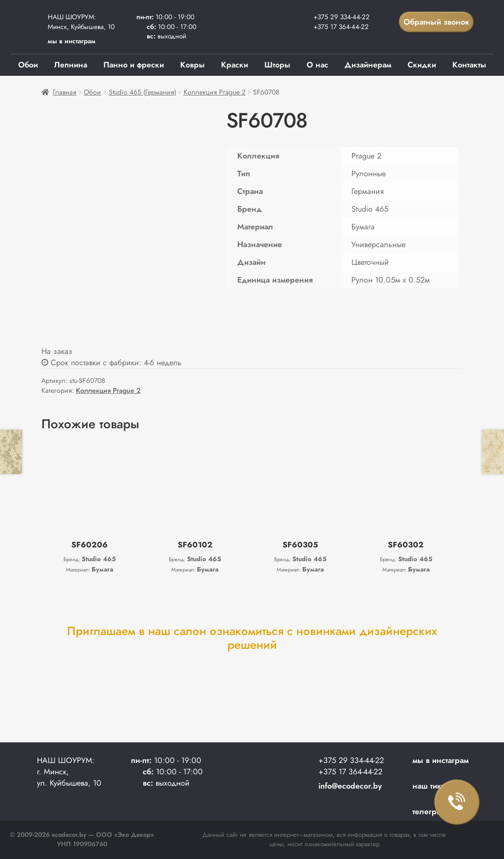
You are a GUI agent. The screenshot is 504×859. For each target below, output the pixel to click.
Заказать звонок (457, 802)
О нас (317, 65)
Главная (64, 92)
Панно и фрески (134, 65)
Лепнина (71, 65)
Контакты (469, 65)
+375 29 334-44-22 (342, 17)
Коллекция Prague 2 (215, 92)
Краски (235, 65)
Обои (28, 65)
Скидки (422, 65)
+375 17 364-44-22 (341, 27)
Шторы (277, 65)
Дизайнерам (368, 65)
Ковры (192, 65)
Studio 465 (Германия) (142, 92)
